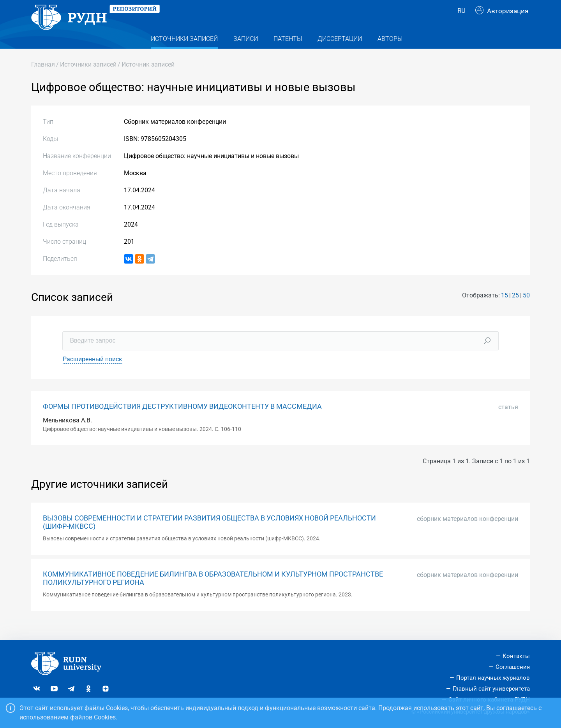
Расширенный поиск (93, 373)
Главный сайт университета (491, 689)
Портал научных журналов (493, 678)
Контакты (516, 656)
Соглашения (513, 667)
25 (515, 309)
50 (526, 309)
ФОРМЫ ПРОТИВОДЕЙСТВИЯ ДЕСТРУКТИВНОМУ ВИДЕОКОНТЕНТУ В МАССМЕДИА (182, 420)
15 (505, 309)
